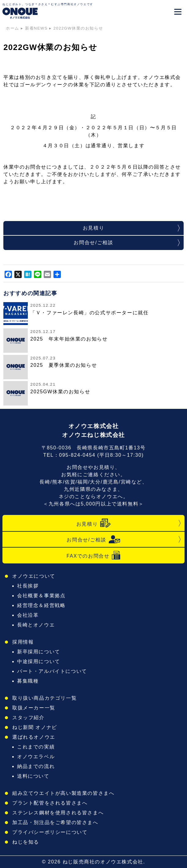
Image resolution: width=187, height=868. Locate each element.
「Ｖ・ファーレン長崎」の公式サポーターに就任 (89, 313)
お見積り (94, 228)
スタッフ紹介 (28, 718)
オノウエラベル (36, 757)
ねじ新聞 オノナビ (35, 727)
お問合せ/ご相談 (93, 243)
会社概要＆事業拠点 (41, 596)
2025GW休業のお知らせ (60, 392)
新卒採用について (39, 652)
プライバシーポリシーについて (50, 832)
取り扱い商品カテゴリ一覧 (44, 698)
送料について (33, 776)
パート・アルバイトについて (52, 671)
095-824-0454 (77, 455)
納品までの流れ (36, 766)
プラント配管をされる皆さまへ (50, 803)
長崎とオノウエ (36, 625)
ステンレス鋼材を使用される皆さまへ (58, 813)
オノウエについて (34, 576)
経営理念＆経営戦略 (41, 605)
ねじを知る (26, 842)
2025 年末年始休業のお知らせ (69, 339)
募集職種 (28, 681)
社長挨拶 (28, 586)
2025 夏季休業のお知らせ (64, 365)
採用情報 (23, 642)
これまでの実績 (36, 747)
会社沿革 (28, 615)
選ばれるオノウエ (34, 737)
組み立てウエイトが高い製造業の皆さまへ (63, 793)
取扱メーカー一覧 (34, 708)
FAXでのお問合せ (94, 555)
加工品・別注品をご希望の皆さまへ (55, 822)
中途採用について (39, 661)
